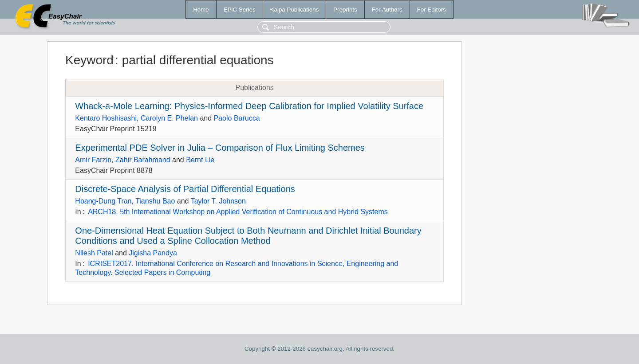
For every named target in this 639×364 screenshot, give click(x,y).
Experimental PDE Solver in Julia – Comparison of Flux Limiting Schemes (220, 148)
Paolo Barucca (237, 118)
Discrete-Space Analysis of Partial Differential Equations (185, 189)
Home (201, 10)
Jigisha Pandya (153, 253)
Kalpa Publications (295, 10)
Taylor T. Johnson (218, 201)
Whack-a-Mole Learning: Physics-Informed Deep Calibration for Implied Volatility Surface (249, 106)
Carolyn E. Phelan (169, 118)
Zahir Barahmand (143, 160)
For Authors (387, 10)
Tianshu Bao (155, 201)
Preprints (345, 10)
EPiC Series (240, 10)
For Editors (432, 10)
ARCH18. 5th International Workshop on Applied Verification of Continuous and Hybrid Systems (238, 212)
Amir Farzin (93, 160)
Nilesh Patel (94, 253)
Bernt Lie (200, 160)
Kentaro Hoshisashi (106, 118)
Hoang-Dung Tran (103, 201)
